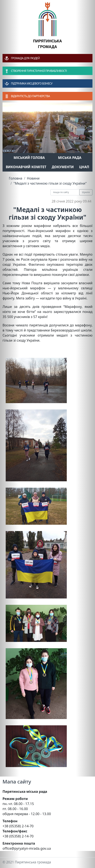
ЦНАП (84, 167)
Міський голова (29, 158)
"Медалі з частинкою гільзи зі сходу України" (50, 183)
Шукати (86, 192)
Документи (63, 167)
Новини (33, 178)
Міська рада (70, 158)
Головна (16, 178)
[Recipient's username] (65, 192)
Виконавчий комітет (26, 167)
